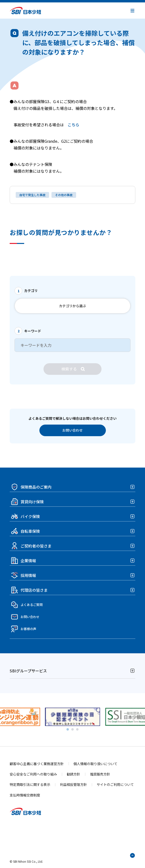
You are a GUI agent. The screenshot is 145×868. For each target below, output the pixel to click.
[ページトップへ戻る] (132, 855)
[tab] (68, 729)
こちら (73, 125)
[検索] (72, 369)
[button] (132, 11)
